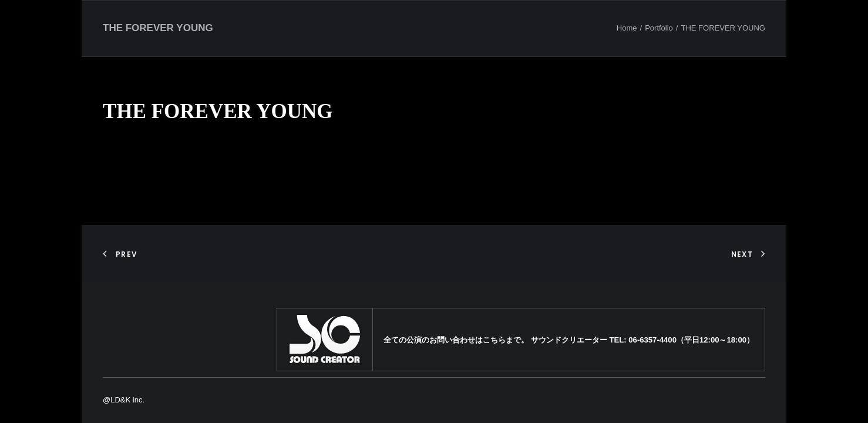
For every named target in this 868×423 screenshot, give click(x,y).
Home (627, 28)
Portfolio (659, 28)
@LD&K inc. (124, 400)
